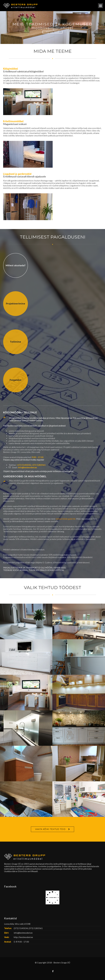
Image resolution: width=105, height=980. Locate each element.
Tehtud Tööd (52, 32)
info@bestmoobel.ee (27, 467)
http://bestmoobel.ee (23, 937)
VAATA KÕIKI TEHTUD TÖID (50, 829)
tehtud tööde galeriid (65, 519)
